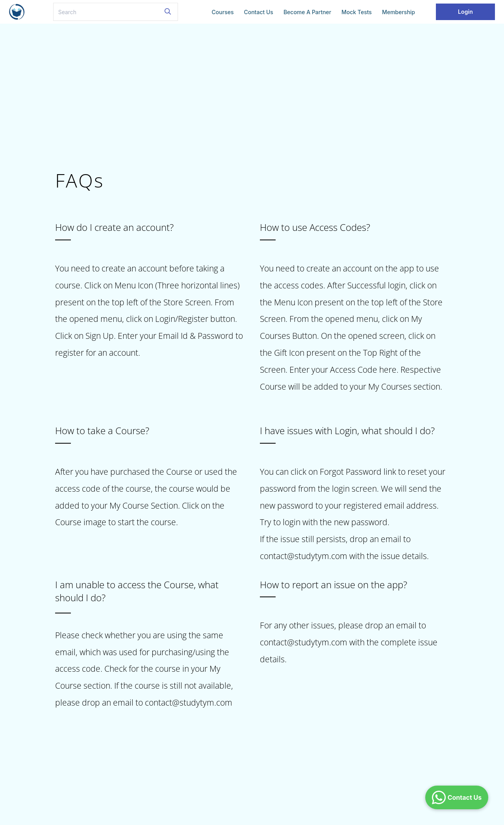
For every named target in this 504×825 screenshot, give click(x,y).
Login (465, 12)
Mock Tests (357, 12)
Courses (223, 12)
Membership (398, 12)
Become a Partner (307, 12)
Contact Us (258, 12)
